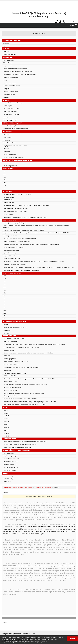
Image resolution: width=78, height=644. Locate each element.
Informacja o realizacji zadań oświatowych (15, 264)
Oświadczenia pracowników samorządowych (16, 129)
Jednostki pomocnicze (9, 163)
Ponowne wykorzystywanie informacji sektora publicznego (19, 74)
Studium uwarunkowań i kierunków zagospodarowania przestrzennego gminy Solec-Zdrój (28, 353)
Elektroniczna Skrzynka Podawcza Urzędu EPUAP (17, 72)
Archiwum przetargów (9, 54)
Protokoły (6, 149)
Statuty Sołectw (7, 356)
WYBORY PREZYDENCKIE (11, 114)
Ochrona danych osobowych (11, 467)
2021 (5, 183)
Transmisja (6, 140)
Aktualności (6, 43)
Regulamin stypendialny (10, 390)
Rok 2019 (6, 427)
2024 (5, 174)
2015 (5, 305)
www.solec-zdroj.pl (39, 16)
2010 (5, 319)
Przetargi (6, 52)
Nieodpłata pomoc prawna (10, 77)
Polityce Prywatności (41, 642)
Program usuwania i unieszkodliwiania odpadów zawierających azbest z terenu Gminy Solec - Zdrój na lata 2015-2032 (36, 233)
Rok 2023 (6, 416)
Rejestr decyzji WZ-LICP (10, 342)
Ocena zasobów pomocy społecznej (13, 157)
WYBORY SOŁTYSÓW (10, 120)
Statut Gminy (7, 370)
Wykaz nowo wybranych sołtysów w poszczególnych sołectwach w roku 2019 (25, 442)
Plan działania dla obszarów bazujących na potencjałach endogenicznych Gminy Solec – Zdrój (29, 402)
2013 (5, 310)
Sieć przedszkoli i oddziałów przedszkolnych (15, 362)
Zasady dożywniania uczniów (11, 459)
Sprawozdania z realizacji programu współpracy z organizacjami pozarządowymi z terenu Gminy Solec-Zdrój (33, 262)
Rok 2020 (6, 425)
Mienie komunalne (8, 214)
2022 (5, 180)
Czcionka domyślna (69, 22)
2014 (5, 307)
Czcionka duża (74, 22)
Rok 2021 (6, 422)
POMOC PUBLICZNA (9, 203)
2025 (5, 171)
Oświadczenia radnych (9, 126)
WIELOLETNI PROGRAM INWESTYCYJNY (15, 209)
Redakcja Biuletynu (8, 479)
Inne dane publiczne (9, 94)
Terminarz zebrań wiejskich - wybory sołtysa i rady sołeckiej (20, 445)
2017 (5, 299)
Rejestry (5, 80)
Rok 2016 (6, 436)
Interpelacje (6, 151)
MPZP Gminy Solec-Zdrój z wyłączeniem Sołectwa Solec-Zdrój (21, 367)
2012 (5, 313)
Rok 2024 (6, 413)
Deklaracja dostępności (10, 464)
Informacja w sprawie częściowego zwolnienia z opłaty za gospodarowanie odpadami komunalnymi (31, 244)
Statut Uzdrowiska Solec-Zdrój (12, 376)
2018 (5, 296)
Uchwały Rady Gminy (9, 143)
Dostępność (6, 89)
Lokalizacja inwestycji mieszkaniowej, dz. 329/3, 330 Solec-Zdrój (21, 347)
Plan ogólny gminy (8, 350)
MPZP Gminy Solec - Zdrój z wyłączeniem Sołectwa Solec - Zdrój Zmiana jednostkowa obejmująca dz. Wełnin (34, 344)
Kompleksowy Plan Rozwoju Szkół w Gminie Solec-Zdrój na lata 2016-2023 (24, 405)
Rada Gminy (7, 134)
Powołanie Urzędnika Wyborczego (13, 103)
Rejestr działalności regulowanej (12, 259)
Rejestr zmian (7, 482)
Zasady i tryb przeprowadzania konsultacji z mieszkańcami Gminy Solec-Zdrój (25, 385)
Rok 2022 (6, 419)
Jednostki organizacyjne (10, 166)
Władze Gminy (7, 63)
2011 (5, 316)
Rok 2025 (6, 410)
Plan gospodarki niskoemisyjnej (12, 396)
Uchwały (5, 325)
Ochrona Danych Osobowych (11, 86)
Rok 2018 (6, 430)
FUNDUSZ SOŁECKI (9, 197)
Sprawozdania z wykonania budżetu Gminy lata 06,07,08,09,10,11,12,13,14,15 (25, 217)
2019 (5, 189)
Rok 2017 (6, 433)
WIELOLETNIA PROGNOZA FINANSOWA (15, 211)
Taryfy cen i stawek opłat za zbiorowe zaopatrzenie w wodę (20, 239)
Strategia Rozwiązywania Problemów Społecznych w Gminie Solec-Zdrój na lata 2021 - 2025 (29, 379)
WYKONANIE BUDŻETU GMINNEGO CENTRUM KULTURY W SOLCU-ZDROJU (26, 206)
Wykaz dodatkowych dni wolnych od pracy (15, 69)
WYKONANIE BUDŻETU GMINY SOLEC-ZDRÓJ (17, 194)
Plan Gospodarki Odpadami (11, 250)
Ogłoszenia (6, 46)
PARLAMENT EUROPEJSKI (11, 109)
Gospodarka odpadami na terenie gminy (14, 373)
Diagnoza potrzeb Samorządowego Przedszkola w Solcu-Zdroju (21, 270)
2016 (5, 302)
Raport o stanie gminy (9, 154)
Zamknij (72, 639)
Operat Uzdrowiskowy (9, 253)
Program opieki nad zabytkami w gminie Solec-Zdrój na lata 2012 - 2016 (23, 393)
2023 (5, 177)
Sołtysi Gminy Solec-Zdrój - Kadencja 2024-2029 (17, 447)
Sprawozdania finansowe (10, 462)
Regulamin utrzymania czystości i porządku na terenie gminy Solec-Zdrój (23, 230)
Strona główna (7, 487)
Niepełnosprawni (64, 22)
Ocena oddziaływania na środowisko (13, 247)
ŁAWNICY (6, 117)
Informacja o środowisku (10, 236)
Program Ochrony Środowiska (11, 256)
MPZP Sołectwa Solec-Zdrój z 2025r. (13, 339)
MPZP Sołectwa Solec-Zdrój (11, 365)
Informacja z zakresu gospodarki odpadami (15, 223)
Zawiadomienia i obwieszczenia (43, 487)
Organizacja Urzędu (9, 66)
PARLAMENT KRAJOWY (10, 112)
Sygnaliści (6, 97)
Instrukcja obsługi (8, 476)
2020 (5, 186)
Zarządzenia (7, 330)
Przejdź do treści (39, 33)
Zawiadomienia (7, 137)
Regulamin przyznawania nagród (12, 387)
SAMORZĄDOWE (8, 106)
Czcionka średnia (71, 22)
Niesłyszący (56, 22)
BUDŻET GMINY (8, 200)
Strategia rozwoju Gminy (10, 382)
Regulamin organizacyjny (10, 456)
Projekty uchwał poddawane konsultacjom (15, 146)
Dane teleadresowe (9, 60)
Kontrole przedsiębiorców (10, 92)
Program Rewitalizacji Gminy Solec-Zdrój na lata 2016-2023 (20, 399)
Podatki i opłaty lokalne (10, 359)
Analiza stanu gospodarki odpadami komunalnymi (17, 242)
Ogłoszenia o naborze (9, 83)
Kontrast (60, 22)
